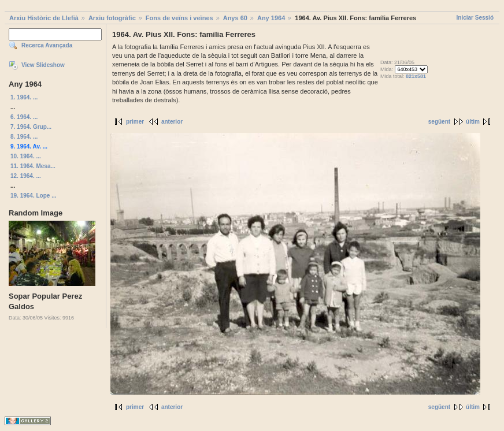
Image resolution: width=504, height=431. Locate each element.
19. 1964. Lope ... (33, 196)
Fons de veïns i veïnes (179, 18)
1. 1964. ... (24, 97)
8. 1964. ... (24, 137)
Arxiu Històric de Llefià (44, 18)
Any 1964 (271, 18)
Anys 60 (235, 18)
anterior (172, 122)
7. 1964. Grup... (31, 127)
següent (439, 122)
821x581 (416, 76)
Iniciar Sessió (475, 18)
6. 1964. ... (24, 117)
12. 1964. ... (26, 176)
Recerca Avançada (47, 45)
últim (473, 122)
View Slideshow (43, 65)
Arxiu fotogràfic (112, 18)
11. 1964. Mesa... (33, 166)
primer (135, 122)
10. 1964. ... (26, 156)
